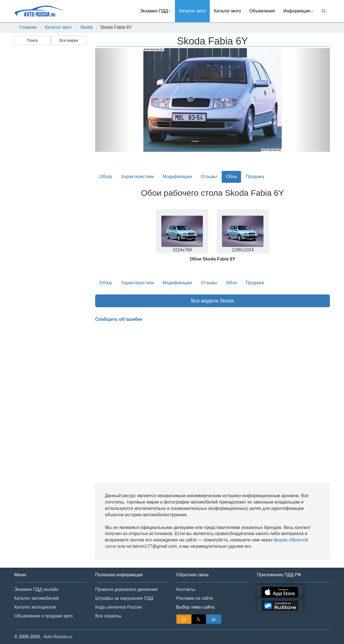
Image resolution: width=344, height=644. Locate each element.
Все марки (69, 40)
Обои (231, 177)
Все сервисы (108, 616)
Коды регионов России (118, 607)
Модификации (177, 177)
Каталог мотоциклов (35, 607)
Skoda (86, 27)
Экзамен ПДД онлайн (36, 589)
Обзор (106, 177)
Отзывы (209, 177)
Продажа (255, 177)
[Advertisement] (50, 134)
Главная (28, 27)
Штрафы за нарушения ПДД (124, 598)
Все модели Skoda (212, 301)
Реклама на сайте (195, 598)
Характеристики (137, 177)
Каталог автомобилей (37, 598)
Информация (298, 11)
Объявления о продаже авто (44, 616)
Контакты (186, 589)
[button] (113, 100)
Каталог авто (192, 11)
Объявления (262, 11)
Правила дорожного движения (126, 589)
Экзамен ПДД (155, 11)
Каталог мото (227, 11)
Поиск (33, 40)
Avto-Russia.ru (58, 637)
